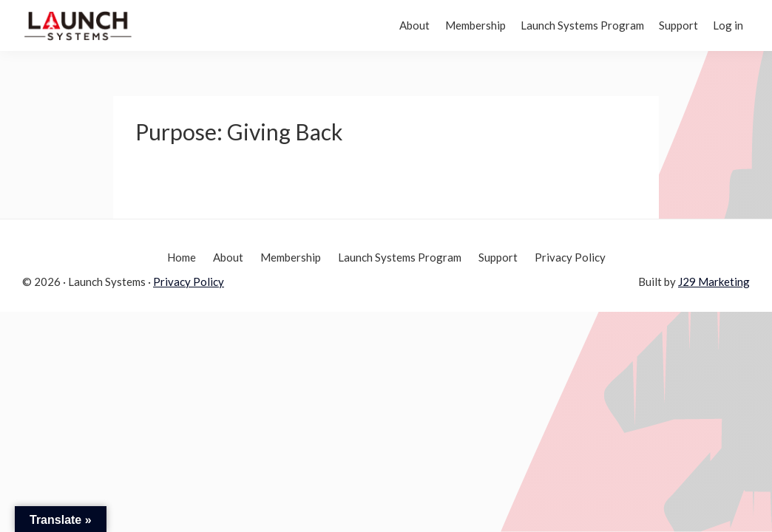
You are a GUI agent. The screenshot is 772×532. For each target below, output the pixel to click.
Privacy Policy (189, 282)
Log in (724, 25)
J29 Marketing (714, 282)
